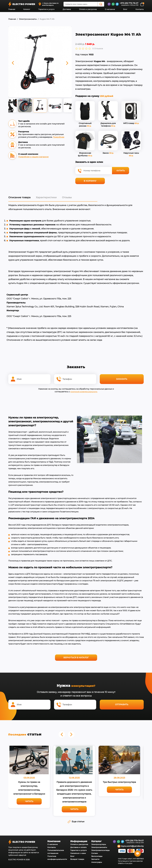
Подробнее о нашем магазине (33, 157)
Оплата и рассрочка (88, 9)
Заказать (122, 379)
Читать (29, 800)
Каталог (27, 9)
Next (74, 106)
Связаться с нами (78, 852)
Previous (7, 106)
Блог (125, 9)
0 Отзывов (98, 49)
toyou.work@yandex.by (131, 845)
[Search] (101, 4)
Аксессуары (97, 861)
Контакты (140, 9)
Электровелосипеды (100, 849)
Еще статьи (76, 821)
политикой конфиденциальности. (84, 391)
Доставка (67, 9)
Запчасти (95, 858)
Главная (12, 9)
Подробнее (59, 137)
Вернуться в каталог (76, 657)
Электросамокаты (28, 19)
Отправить (122, 704)
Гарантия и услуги (46, 9)
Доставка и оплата (78, 846)
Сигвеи (95, 852)
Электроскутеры (99, 844)
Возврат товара (77, 858)
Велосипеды (97, 855)
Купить (121, 170)
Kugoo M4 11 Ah (47, 19)
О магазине (110, 9)
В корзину (90, 181)
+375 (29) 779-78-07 (129, 3)
